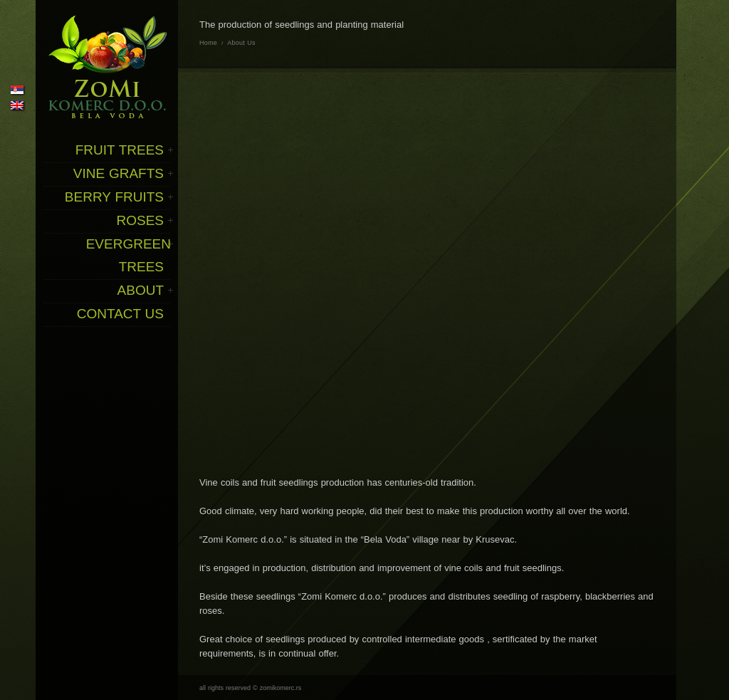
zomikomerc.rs (281, 688)
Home (208, 43)
